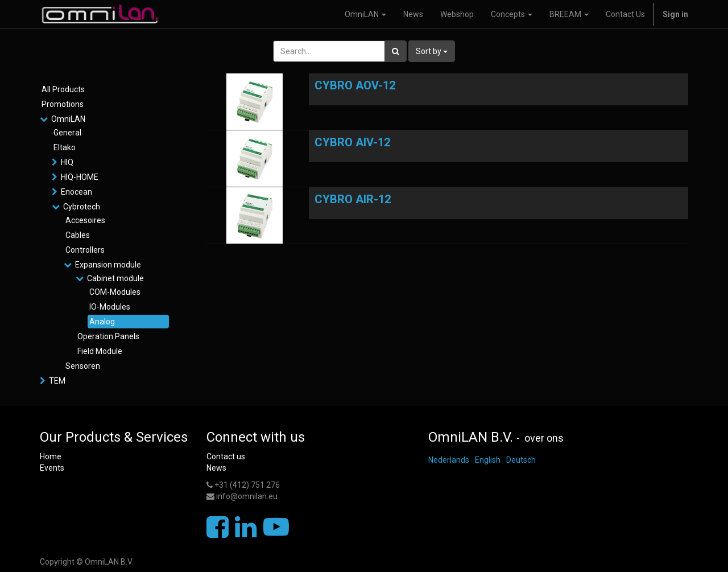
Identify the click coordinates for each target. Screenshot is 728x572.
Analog (102, 322)
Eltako (65, 147)
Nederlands (449, 460)
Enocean (76, 192)
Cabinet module (115, 278)
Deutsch (521, 460)
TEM (57, 381)
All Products (63, 89)
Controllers (85, 250)
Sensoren (83, 366)
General (67, 133)
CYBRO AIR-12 (353, 199)
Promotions (63, 104)
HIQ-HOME (80, 177)
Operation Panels (108, 336)
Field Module (100, 351)
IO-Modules (110, 307)
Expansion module (108, 265)
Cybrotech (82, 207)
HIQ (67, 162)
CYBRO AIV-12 (352, 142)
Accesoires (85, 220)
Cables (78, 235)
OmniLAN (68, 119)
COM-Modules (115, 292)
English (488, 460)
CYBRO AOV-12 (355, 85)
